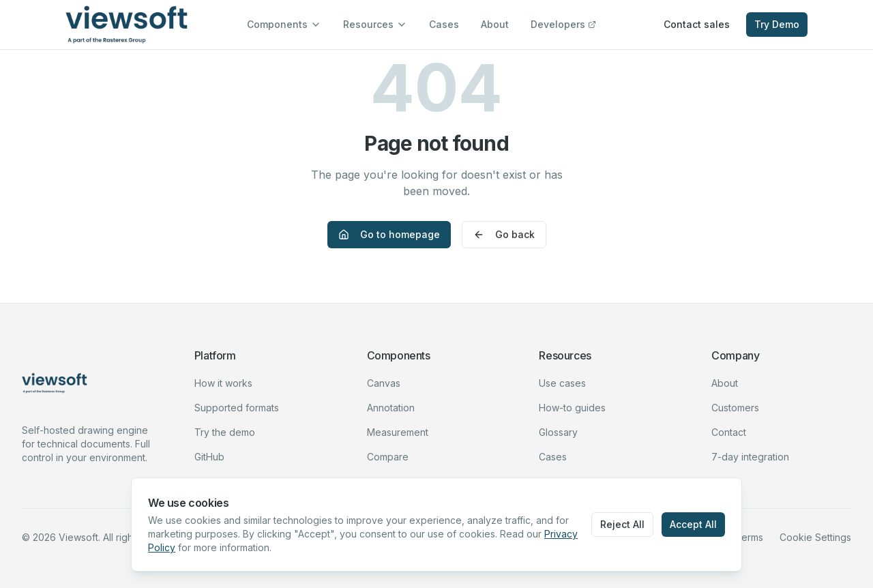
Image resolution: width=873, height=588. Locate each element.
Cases (444, 24)
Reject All (622, 524)
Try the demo (225, 432)
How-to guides (572, 408)
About (495, 24)
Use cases (562, 383)
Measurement (398, 432)
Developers (563, 24)
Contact (729, 432)
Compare (388, 457)
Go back (504, 234)
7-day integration (750, 457)
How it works (223, 383)
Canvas (384, 383)
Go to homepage (389, 234)
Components (284, 24)
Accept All (693, 524)
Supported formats (237, 408)
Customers (735, 408)
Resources (375, 24)
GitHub (209, 457)
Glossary (558, 432)
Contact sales (697, 24)
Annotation (391, 408)
